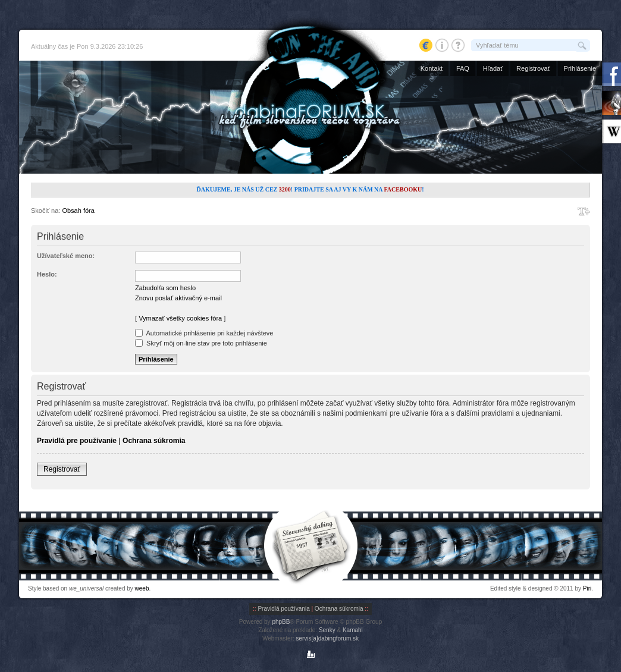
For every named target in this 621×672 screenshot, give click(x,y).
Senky (327, 630)
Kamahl (353, 630)
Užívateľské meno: (66, 256)
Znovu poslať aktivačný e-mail (178, 298)
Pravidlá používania (283, 609)
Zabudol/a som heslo (165, 288)
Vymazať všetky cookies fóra (180, 318)
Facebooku (403, 189)
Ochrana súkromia (154, 441)
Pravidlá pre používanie (77, 441)
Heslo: (47, 274)
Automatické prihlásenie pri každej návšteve (204, 333)
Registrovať (533, 68)
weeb (142, 588)
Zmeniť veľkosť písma (584, 211)
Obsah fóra (78, 211)
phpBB (281, 622)
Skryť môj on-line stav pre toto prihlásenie (201, 343)
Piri (587, 588)
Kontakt (432, 68)
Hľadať (493, 68)
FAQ (463, 68)
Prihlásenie (580, 68)
